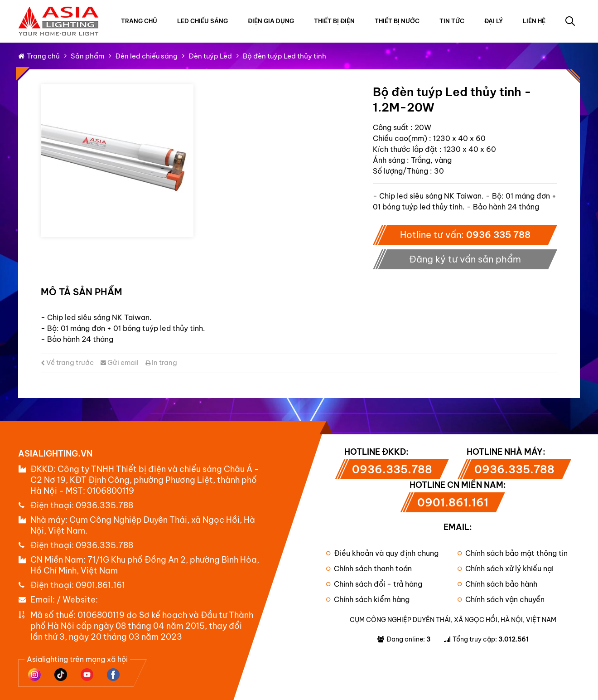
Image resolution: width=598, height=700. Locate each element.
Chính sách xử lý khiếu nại (506, 569)
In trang (161, 362)
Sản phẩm (87, 56)
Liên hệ (534, 21)
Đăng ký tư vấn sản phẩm (465, 259)
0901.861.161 (100, 585)
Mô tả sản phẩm (82, 292)
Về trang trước (67, 362)
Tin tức (452, 21)
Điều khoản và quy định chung (382, 553)
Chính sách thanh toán (369, 569)
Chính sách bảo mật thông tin (513, 553)
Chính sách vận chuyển (501, 599)
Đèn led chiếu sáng (146, 56)
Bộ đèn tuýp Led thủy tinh (285, 56)
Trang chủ (139, 21)
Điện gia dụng (271, 21)
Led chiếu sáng (203, 21)
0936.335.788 (104, 505)
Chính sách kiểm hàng (368, 599)
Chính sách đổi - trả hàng (374, 584)
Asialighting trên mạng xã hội (77, 659)
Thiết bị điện (334, 21)
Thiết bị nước (397, 21)
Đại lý (494, 21)
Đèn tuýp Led (210, 56)
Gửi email (120, 362)
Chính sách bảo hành (497, 584)
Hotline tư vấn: (465, 235)
